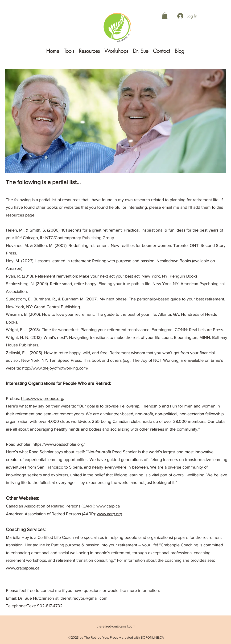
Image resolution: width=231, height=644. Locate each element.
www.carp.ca (108, 506)
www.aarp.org (109, 514)
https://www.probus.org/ (43, 399)
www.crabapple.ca (23, 568)
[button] (165, 16)
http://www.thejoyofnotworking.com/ (55, 368)
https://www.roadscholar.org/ (59, 444)
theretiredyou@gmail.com (84, 598)
